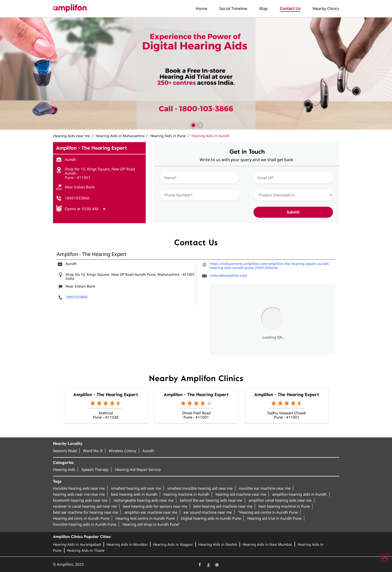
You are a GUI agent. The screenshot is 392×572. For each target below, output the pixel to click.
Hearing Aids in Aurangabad (77, 544)
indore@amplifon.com (228, 275)
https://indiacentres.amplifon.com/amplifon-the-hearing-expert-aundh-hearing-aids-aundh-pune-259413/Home (270, 266)
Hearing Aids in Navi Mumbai (267, 544)
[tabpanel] (196, 74)
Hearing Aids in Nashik (218, 544)
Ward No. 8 (93, 451)
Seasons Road (65, 451)
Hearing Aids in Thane (86, 550)
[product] (293, 195)
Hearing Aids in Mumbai (127, 544)
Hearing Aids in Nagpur (173, 544)
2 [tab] (199, 125)
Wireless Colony (122, 451)
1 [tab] (193, 125)
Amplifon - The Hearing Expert (106, 395)
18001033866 (77, 198)
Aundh (148, 451)
